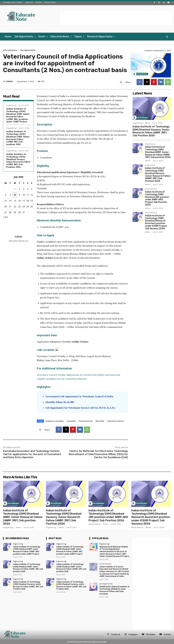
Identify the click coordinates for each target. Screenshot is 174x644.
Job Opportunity (28, 50)
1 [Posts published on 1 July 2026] (15, 189)
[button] (167, 37)
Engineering (11, 105)
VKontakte (151, 634)
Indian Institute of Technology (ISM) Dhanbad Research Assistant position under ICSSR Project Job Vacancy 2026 (156, 222)
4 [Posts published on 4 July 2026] (28, 189)
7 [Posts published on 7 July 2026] (10, 195)
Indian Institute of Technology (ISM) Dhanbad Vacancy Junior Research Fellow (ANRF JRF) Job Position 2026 (18, 160)
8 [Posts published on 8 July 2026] (15, 195)
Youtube (167, 634)
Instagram (133, 634)
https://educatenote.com (18, 241)
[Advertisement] (116, 18)
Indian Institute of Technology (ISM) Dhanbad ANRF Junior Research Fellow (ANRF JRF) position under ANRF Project (18, 115)
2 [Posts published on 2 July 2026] (19, 189)
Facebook (116, 634)
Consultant (71, 421)
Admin (10, 81)
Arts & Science (10, 50)
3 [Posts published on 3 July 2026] (24, 189)
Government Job (86, 421)
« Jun (5, 217)
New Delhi (100, 421)
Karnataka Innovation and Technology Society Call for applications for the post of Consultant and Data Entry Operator (32, 454)
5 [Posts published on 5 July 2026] (32, 189)
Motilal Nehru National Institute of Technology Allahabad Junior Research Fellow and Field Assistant (114, 590)
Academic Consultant (55, 421)
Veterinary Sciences (116, 421)
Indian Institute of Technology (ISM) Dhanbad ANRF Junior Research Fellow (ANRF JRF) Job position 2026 (18, 138)
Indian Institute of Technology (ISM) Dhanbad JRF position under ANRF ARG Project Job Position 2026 (157, 198)
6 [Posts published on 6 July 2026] (6, 195)
